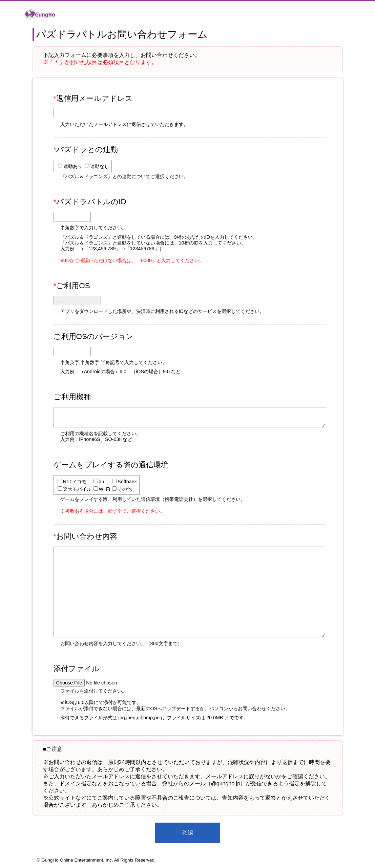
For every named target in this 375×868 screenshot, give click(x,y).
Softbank (127, 482)
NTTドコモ (75, 482)
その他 (125, 489)
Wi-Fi (105, 489)
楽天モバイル (77, 489)
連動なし (100, 166)
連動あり (73, 166)
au (102, 482)
